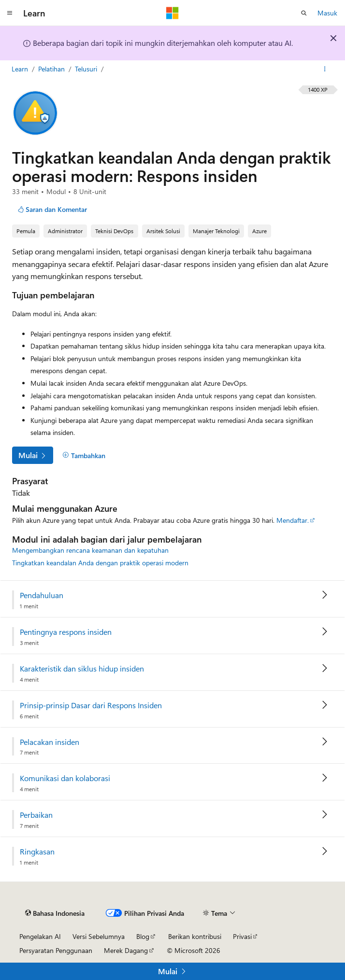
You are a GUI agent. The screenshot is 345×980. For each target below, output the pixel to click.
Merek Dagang (126, 950)
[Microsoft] (172, 13)
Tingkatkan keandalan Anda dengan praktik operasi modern (100, 563)
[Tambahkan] (84, 455)
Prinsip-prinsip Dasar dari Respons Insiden (91, 705)
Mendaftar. (293, 520)
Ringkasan (37, 852)
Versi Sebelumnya (99, 936)
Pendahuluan (42, 595)
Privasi (242, 936)
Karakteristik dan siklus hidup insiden (82, 669)
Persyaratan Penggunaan (56, 950)
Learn (21, 69)
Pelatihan (52, 69)
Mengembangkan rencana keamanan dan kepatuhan (90, 550)
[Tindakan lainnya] (325, 69)
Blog (143, 936)
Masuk (327, 13)
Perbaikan (36, 815)
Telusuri (87, 69)
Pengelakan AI (40, 936)
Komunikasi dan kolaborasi (65, 778)
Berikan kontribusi (195, 936)
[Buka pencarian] (304, 13)
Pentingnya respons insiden (66, 632)
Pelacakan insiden (50, 742)
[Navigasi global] (10, 13)
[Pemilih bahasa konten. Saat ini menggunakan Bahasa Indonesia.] (55, 913)
